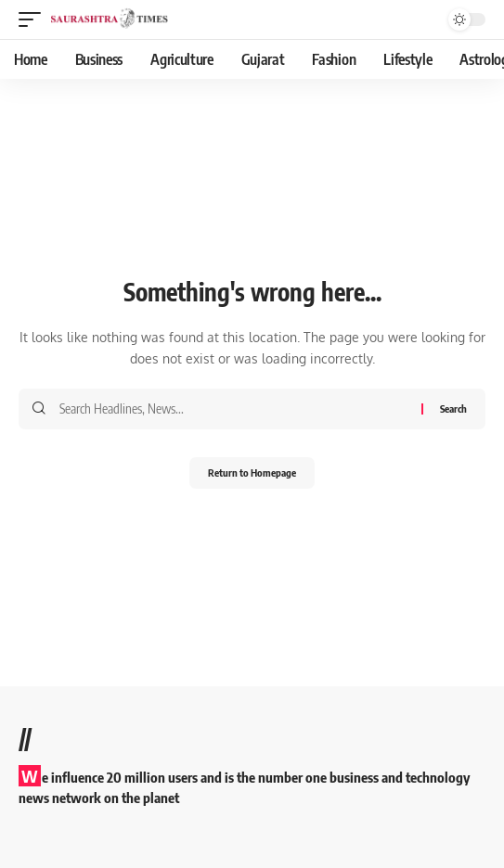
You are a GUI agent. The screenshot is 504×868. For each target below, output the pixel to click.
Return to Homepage (252, 472)
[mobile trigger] (34, 19)
